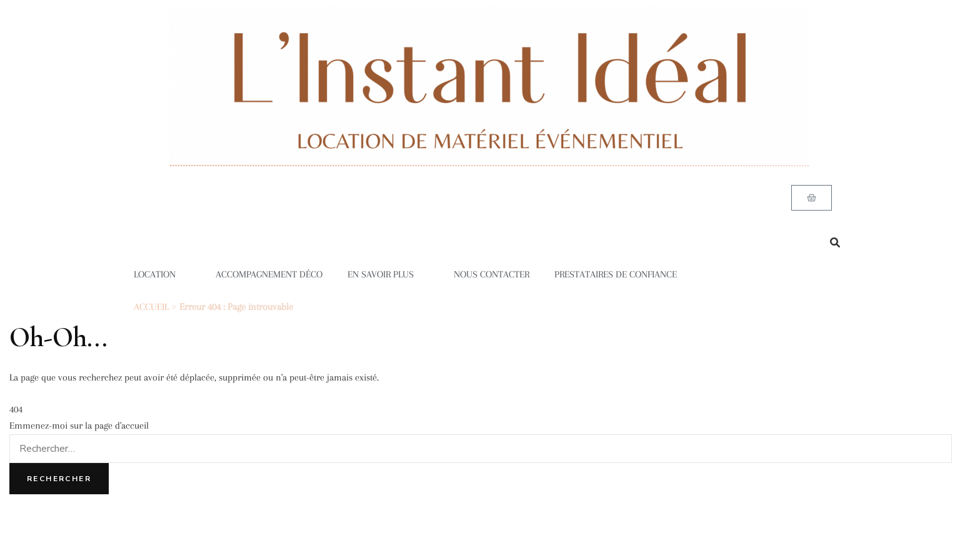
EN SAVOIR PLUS (388, 274)
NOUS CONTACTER (492, 274)
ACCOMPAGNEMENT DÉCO (269, 274)
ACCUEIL (151, 307)
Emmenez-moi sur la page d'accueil (79, 426)
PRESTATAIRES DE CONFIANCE (616, 274)
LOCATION (162, 274)
